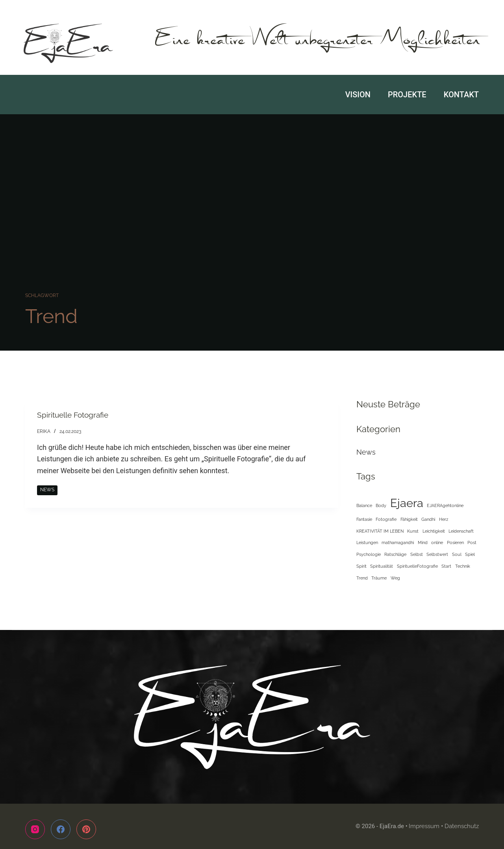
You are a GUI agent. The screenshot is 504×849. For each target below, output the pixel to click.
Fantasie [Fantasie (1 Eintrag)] (364, 519)
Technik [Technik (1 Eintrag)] (463, 566)
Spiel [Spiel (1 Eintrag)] (470, 554)
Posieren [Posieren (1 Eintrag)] (455, 542)
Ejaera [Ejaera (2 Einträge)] (407, 503)
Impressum (424, 826)
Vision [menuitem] (358, 95)
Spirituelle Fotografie (75, 415)
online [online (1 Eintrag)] (437, 542)
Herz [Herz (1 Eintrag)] (444, 519)
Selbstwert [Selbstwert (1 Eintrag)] (437, 554)
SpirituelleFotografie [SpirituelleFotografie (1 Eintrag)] (417, 566)
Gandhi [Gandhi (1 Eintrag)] (428, 519)
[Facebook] (61, 829)
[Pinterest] (86, 829)
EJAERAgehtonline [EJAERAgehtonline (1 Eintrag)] (445, 505)
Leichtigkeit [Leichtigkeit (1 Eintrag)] (434, 531)
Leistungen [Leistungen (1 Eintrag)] (367, 542)
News (47, 490)
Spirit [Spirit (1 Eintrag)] (361, 566)
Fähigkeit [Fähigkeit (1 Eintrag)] (409, 519)
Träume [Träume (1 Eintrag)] (379, 578)
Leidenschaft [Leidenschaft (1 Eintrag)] (461, 531)
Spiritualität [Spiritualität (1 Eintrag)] (382, 566)
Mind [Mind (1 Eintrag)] (423, 542)
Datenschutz (462, 826)
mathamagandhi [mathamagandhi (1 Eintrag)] (398, 542)
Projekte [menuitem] (407, 95)
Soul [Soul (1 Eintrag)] (457, 554)
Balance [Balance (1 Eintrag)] (364, 505)
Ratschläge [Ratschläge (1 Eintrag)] (395, 554)
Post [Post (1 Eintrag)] (472, 542)
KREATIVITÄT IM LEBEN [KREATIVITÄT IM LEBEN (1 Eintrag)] (380, 531)
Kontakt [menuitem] (461, 95)
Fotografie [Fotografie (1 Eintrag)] (386, 519)
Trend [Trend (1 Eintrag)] (362, 578)
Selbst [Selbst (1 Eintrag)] (417, 554)
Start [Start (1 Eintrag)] (446, 566)
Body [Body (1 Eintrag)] (381, 505)
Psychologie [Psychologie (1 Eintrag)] (369, 554)
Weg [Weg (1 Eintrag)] (395, 578)
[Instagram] (35, 829)
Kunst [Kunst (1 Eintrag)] (413, 531)
